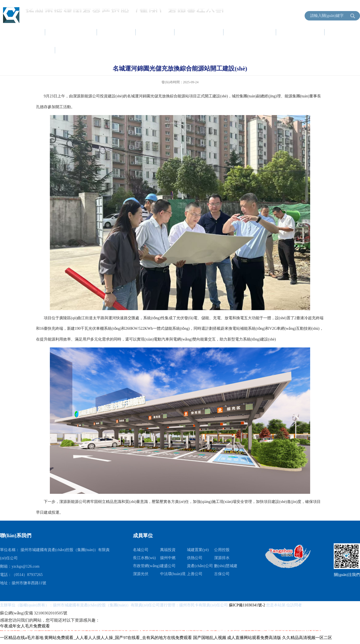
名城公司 (141, 550)
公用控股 (222, 550)
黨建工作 (155, 32)
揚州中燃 (168, 558)
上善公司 (195, 574)
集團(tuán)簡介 (71, 32)
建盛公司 (168, 566)
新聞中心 (117, 32)
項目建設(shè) (199, 32)
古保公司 (222, 574)
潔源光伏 (141, 574)
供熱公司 (195, 558)
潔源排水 (222, 558)
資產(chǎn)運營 (250, 32)
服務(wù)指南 (301, 32)
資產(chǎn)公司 (200, 566)
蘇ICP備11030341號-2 (248, 605)
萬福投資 (168, 550)
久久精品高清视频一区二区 (307, 638)
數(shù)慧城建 (226, 566)
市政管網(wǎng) (146, 566)
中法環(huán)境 (173, 574)
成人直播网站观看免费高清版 (254, 638)
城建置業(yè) (198, 550)
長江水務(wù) (144, 558)
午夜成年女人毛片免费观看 (25, 626)
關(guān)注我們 (347, 575)
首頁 (31, 32)
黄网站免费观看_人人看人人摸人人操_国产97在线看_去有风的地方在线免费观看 (118, 638)
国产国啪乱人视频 (210, 638)
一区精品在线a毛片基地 (22, 638)
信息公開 (36, 50)
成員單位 (75, 50)
